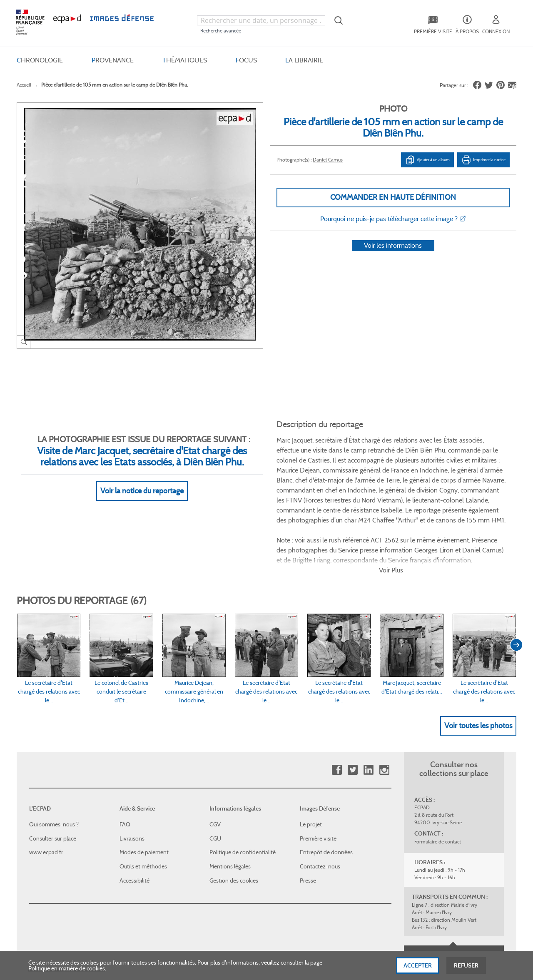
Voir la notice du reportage (142, 481)
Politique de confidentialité (243, 781)
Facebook (337, 699)
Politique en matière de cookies (67, 970)
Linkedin (368, 699)
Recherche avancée (221, 31)
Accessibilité (134, 809)
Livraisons (132, 767)
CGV (215, 753)
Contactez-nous (320, 795)
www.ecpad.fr (46, 781)
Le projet (311, 753)
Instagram (384, 699)
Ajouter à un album (427, 160)
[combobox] (261, 20)
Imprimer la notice (483, 160)
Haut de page (454, 884)
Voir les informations (393, 256)
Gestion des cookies (234, 809)
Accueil (24, 85)
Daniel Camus (328, 160)
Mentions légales (230, 795)
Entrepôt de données (326, 781)
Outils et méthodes (143, 795)
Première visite (318, 767)
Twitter (352, 699)
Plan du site (249, 889)
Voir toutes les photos (478, 654)
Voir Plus (391, 499)
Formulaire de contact (438, 770)
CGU (215, 767)
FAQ (125, 753)
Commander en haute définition (393, 197)
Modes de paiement (144, 781)
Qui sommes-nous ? (54, 753)
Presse (308, 809)
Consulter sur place (53, 767)
